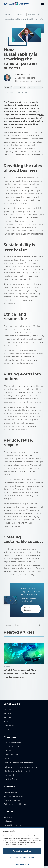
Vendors (7, 713)
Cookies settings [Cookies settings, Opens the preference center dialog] (22, 864)
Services (7, 717)
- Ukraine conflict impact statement (20, 767)
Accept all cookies (22, 851)
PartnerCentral (10, 792)
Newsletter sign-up (12, 825)
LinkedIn (8, 817)
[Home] (16, 4)
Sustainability (20, 88)
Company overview (13, 742)
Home (8, 14)
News (19, 14)
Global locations (11, 755)
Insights (31, 14)
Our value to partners (13, 796)
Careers (7, 751)
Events (7, 730)
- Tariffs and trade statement (17, 771)
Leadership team (12, 747)
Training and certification (15, 804)
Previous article (12, 625)
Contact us (9, 726)
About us (8, 722)
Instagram (8, 821)
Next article (38, 625)
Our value (8, 709)
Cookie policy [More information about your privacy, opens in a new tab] (22, 845)
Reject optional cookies (22, 858)
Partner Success (35, 88)
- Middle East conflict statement (18, 763)
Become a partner (12, 800)
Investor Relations (12, 779)
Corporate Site (10, 775)
